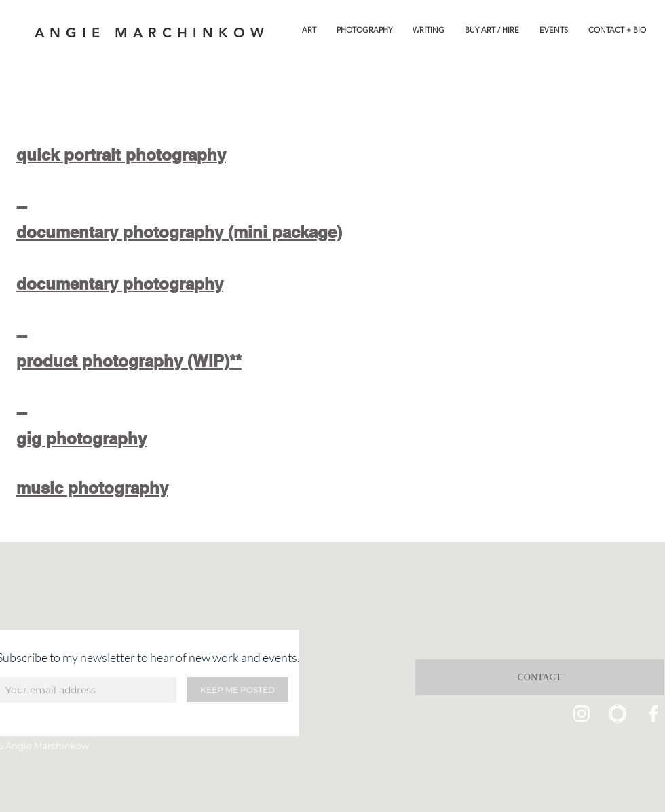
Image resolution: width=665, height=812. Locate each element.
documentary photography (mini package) (179, 232)
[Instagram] (582, 714)
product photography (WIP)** (129, 361)
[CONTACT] (539, 677)
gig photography (81, 438)
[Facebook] (653, 714)
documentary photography (120, 284)
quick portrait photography (121, 155)
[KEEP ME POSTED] (237, 690)
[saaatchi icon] (617, 714)
